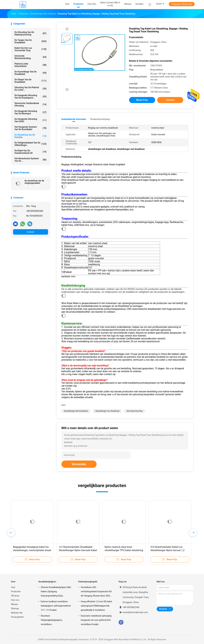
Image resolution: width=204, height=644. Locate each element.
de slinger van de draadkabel (31, 81)
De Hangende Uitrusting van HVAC (31, 120)
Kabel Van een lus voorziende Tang (31, 49)
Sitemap (15, 608)
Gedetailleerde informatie (74, 119)
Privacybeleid (17, 617)
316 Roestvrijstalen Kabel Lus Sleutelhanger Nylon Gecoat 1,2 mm (168, 550)
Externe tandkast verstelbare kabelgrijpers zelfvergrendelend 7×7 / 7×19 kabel (56, 606)
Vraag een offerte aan (182, 4)
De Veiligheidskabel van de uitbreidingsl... (31, 144)
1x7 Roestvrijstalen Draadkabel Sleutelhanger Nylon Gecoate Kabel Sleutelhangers (78, 550)
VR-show (15, 596)
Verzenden (79, 464)
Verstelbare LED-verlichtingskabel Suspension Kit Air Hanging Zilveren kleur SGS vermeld (96, 592)
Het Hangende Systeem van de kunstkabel (31, 128)
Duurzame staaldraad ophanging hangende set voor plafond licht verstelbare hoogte (96, 620)
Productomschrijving (100, 119)
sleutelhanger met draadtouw (76, 411)
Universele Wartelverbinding (31, 57)
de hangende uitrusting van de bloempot (31, 112)
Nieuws (15, 604)
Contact (31, 232)
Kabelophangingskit (88, 582)
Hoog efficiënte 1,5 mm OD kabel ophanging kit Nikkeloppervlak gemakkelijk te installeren (96, 606)
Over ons (15, 600)
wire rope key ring (135, 411)
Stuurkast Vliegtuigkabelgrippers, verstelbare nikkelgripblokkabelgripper (53, 620)
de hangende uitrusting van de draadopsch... (31, 97)
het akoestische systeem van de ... (31, 160)
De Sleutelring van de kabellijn (31, 136)
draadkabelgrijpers (47, 582)
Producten (16, 591)
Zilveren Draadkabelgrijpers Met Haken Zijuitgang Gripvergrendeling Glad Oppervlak (56, 592)
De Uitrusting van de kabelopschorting (31, 33)
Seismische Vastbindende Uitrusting (31, 104)
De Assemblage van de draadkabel (31, 73)
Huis (13, 587)
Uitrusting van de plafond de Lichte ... (31, 89)
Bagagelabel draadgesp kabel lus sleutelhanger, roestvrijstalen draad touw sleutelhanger (32, 550)
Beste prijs (142, 100)
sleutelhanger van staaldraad (107, 411)
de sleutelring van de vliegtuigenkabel (34, 182)
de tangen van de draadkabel (31, 41)
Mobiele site (17, 613)
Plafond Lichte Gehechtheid (31, 65)
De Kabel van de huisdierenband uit (31, 152)
